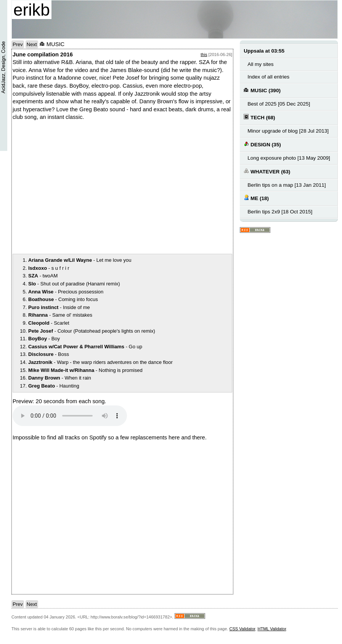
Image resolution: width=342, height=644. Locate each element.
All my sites (260, 64)
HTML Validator (272, 629)
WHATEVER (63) (267, 171)
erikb (32, 10)
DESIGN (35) (262, 144)
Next (32, 44)
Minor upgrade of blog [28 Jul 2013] (288, 131)
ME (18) (256, 198)
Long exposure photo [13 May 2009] (289, 158)
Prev (18, 44)
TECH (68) (259, 117)
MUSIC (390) (262, 90)
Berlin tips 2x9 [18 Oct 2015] (280, 212)
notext (119, 187)
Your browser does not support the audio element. (70, 416)
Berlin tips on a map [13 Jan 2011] (287, 185)
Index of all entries (268, 77)
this (204, 54)
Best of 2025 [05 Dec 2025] (279, 104)
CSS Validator (242, 629)
